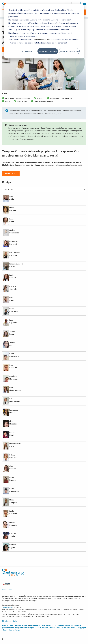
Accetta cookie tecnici (69, 51)
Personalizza (26, 51)
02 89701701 (8, 607)
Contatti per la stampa (12, 630)
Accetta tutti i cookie (48, 51)
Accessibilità (51, 625)
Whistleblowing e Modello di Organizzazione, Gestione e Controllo (45, 628)
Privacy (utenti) (8, 625)
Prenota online (11, 173)
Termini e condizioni (38, 625)
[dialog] (44, 31)
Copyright (82, 628)
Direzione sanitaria (10, 621)
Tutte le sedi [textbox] (8, 189)
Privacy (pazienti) (22, 625)
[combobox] (44, 189)
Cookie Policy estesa (42, 39)
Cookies (74, 628)
